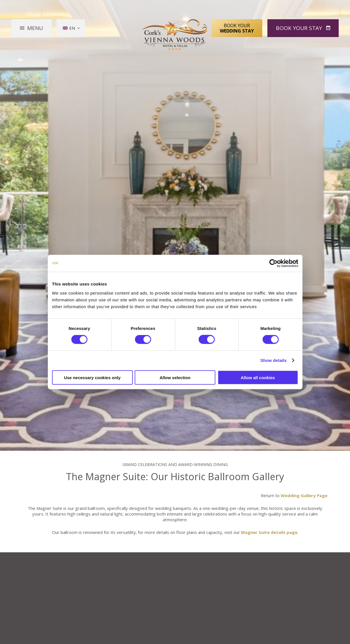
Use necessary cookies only (92, 377)
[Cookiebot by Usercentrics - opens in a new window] (273, 263)
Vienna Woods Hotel (175, 35)
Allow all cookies (258, 377)
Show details (273, 360)
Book (300, 28)
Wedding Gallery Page (304, 495)
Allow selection (175, 377)
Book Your (237, 28)
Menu (35, 28)
